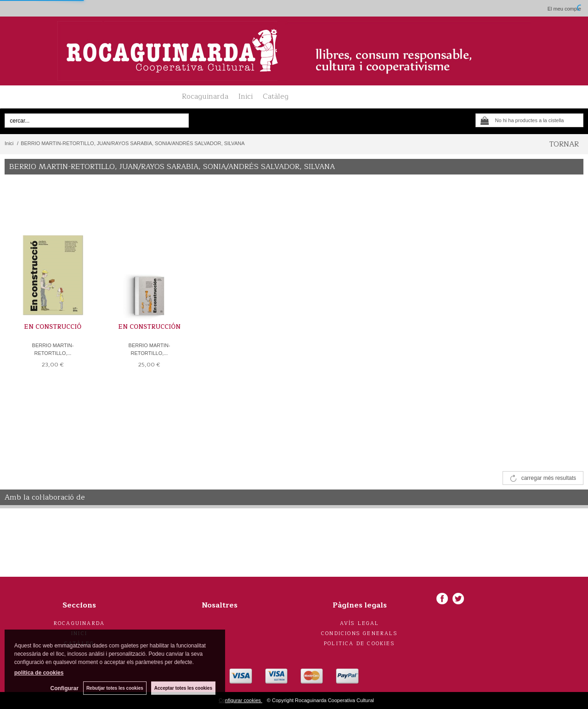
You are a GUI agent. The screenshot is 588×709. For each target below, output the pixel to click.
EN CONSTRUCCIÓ (53, 327)
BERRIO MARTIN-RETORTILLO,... (53, 349)
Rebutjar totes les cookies (115, 688)
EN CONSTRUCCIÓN (149, 327)
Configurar (65, 688)
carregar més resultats (549, 478)
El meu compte (564, 9)
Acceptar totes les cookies (183, 688)
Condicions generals (359, 633)
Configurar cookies (240, 700)
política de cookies (39, 673)
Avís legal (360, 623)
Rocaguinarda (205, 96)
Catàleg (276, 96)
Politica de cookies (359, 644)
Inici (246, 96)
